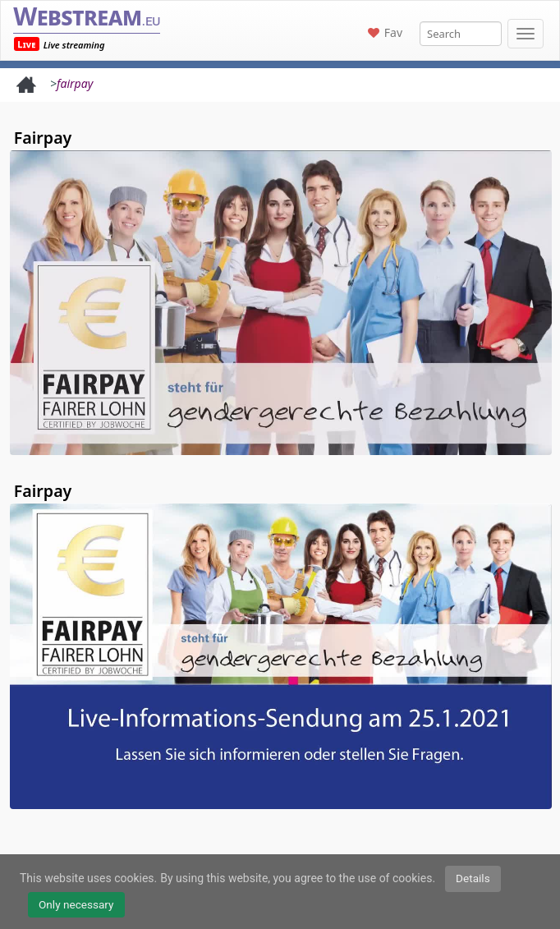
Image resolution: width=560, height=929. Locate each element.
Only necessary (76, 904)
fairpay (75, 83)
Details (473, 878)
